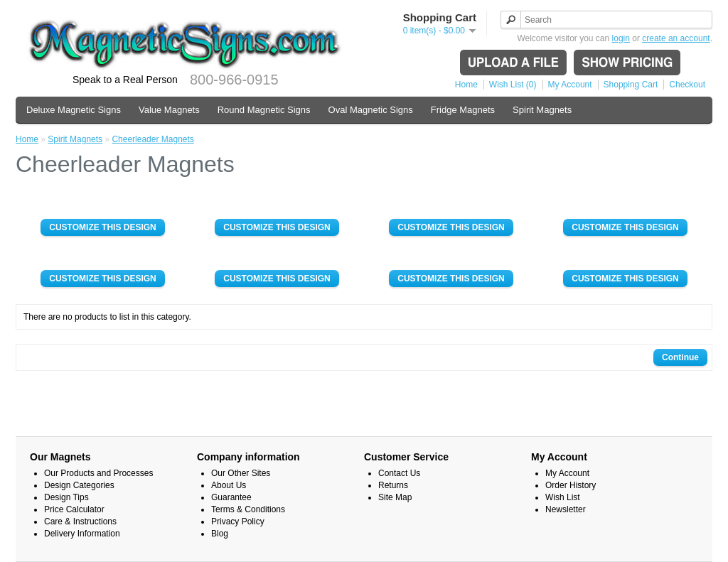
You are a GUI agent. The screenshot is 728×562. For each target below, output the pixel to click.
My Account (570, 85)
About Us (229, 485)
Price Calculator (74, 509)
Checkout (687, 85)
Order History (571, 485)
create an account (676, 38)
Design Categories (79, 485)
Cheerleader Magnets (152, 139)
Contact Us (399, 473)
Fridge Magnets (463, 110)
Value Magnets (169, 110)
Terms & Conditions (248, 509)
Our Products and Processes (98, 473)
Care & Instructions (80, 522)
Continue (680, 357)
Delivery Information (82, 534)
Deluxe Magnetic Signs (74, 110)
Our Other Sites (241, 473)
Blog (220, 534)
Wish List (563, 497)
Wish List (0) (513, 85)
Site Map (395, 497)
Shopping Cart (631, 85)
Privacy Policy (238, 522)
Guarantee (231, 497)
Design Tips (66, 497)
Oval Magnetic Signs (371, 110)
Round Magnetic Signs (264, 110)
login (621, 38)
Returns (393, 485)
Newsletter (566, 509)
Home (466, 85)
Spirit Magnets (542, 110)
